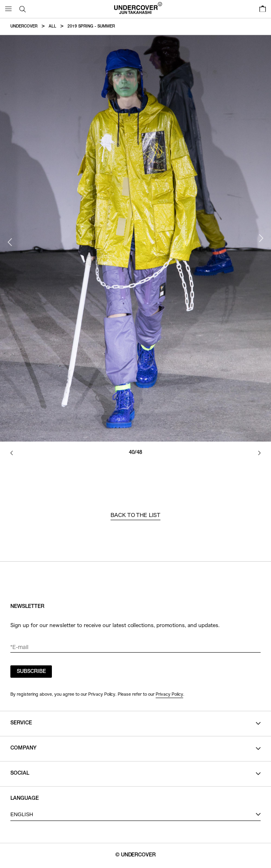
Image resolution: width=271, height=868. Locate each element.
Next (261, 238)
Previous (10, 242)
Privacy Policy (169, 694)
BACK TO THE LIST (136, 515)
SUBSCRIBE (31, 672)
